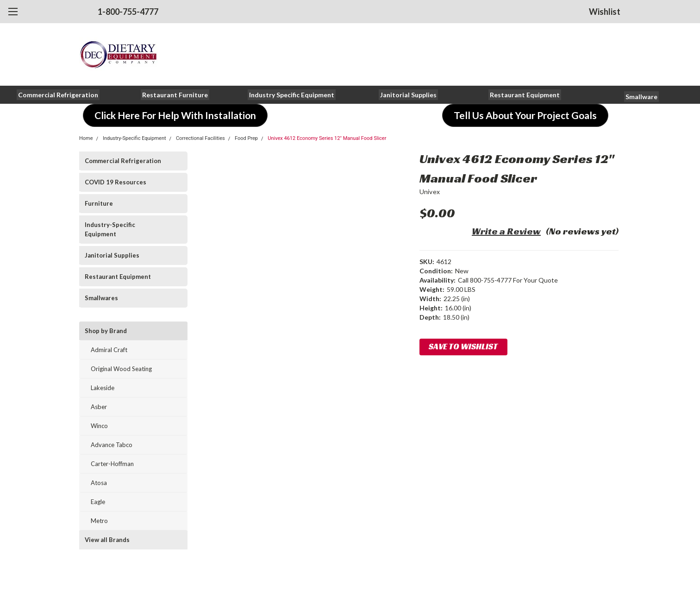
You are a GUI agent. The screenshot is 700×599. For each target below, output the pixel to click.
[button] (58, 95)
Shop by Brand (106, 331)
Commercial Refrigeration (123, 161)
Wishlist (605, 12)
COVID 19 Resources (116, 182)
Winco (99, 426)
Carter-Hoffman (112, 464)
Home (86, 138)
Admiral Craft (109, 350)
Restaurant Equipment (118, 277)
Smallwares (101, 298)
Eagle (98, 502)
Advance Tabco (112, 445)
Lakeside (103, 388)
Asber (99, 407)
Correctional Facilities (200, 138)
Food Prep (246, 138)
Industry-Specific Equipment (134, 138)
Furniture (99, 203)
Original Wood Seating (121, 369)
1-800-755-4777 (128, 12)
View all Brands (107, 540)
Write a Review (506, 231)
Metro (99, 521)
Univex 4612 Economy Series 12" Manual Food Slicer (327, 138)
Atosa (99, 483)
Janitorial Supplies (112, 255)
